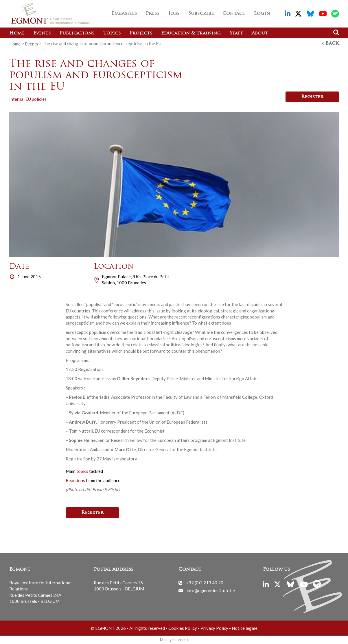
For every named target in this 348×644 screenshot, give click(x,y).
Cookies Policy (183, 628)
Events (42, 33)
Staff (236, 33)
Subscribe (201, 14)
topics (83, 471)
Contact (234, 14)
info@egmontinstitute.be (211, 590)
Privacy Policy (214, 628)
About (260, 33)
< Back (330, 44)
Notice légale (245, 628)
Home (17, 33)
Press (153, 14)
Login (262, 14)
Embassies (124, 14)
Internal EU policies (28, 99)
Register (312, 97)
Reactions (75, 480)
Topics (112, 33)
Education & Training (191, 33)
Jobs (174, 14)
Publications (77, 33)
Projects (141, 33)
